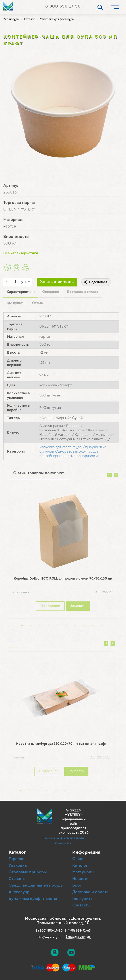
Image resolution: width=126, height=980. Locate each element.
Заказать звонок (78, 937)
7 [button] (75, 626)
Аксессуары (20, 892)
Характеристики (21, 292)
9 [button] (93, 626)
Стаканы (17, 879)
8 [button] (84, 626)
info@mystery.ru (49, 937)
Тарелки (17, 859)
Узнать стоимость (57, 282)
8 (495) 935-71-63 (78, 931)
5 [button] (57, 626)
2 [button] (31, 626)
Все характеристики (21, 253)
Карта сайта (63, 844)
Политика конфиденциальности (63, 838)
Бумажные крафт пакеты (33, 899)
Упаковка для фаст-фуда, (61, 447)
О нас (78, 859)
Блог (77, 886)
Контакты (81, 905)
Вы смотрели (25, 642)
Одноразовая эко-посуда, (77, 452)
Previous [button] (109, 475)
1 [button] (22, 626)
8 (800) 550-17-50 (49, 931)
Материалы (83, 872)
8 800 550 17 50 (63, 7)
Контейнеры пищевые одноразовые (69, 456)
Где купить (15, 303)
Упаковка (18, 866)
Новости (80, 879)
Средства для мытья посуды (36, 886)
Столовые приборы (28, 872)
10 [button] (102, 626)
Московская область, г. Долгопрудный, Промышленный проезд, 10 (63, 921)
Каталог (80, 866)
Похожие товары (13, 642)
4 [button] (49, 626)
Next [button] (116, 475)
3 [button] (40, 626)
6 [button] (66, 626)
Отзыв (37, 303)
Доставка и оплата (83, 292)
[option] (63, 552)
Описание (51, 292)
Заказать (78, 606)
